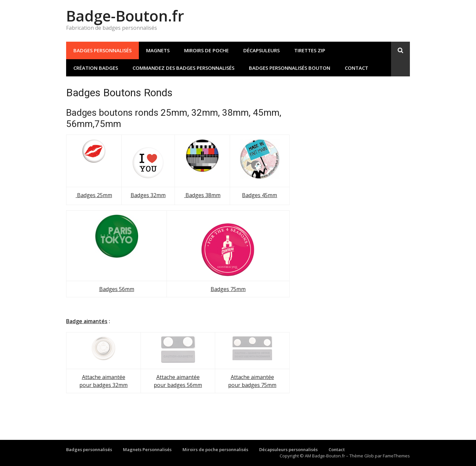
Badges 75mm (228, 289)
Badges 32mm (148, 195)
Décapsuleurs (261, 50)
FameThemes (396, 456)
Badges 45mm (259, 195)
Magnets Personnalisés (147, 449)
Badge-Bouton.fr (125, 16)
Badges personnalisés (102, 50)
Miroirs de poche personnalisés (215, 449)
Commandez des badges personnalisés (183, 68)
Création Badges (96, 68)
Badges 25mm (94, 195)
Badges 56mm (117, 289)
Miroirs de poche (206, 50)
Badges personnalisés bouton (290, 68)
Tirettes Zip (310, 50)
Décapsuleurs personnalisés (288, 449)
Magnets (158, 50)
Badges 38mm (202, 195)
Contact (357, 68)
